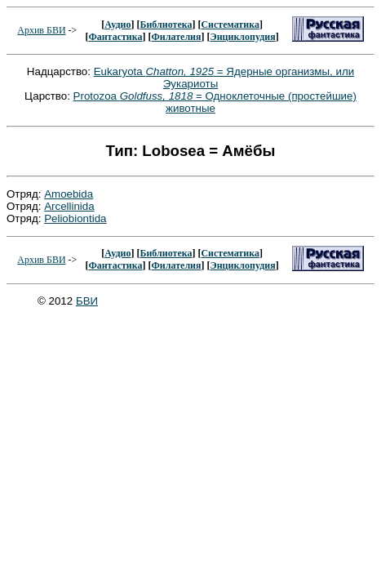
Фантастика (115, 37)
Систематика (230, 24)
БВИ (87, 301)
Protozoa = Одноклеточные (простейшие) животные (215, 102)
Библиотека (166, 24)
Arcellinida (69, 206)
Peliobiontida (75, 218)
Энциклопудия (243, 37)
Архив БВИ (41, 30)
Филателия (177, 37)
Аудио (117, 24)
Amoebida (69, 194)
